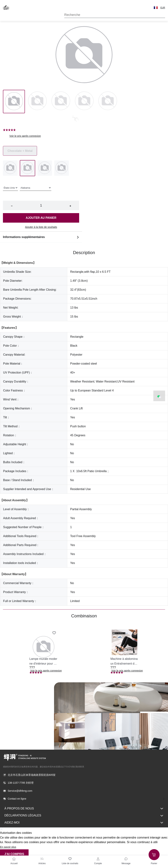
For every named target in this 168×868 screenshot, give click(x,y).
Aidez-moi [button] (84, 823)
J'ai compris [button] (14, 854)
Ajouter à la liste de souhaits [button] (41, 227)
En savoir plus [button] (8, 847)
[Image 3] (84, 102)
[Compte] (98, 859)
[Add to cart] (154, 855)
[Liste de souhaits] (70, 859)
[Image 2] (61, 102)
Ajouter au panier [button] (41, 218)
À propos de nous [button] (84, 809)
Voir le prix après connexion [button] (25, 136)
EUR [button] (163, 8)
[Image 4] (108, 102)
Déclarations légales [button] (84, 816)
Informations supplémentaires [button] (41, 237)
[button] (156, 8)
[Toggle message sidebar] (126, 859)
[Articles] (42, 859)
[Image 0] (14, 102)
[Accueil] (14, 859)
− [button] (12, 206)
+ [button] (70, 206)
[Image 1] (37, 102)
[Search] (115, 15)
